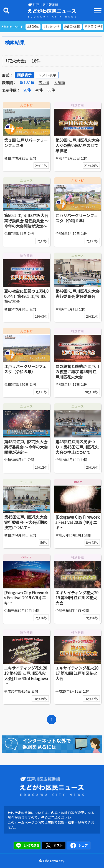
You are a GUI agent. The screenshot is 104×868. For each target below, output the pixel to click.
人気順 (59, 82)
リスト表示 (47, 75)
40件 (39, 90)
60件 (51, 90)
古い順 (44, 82)
